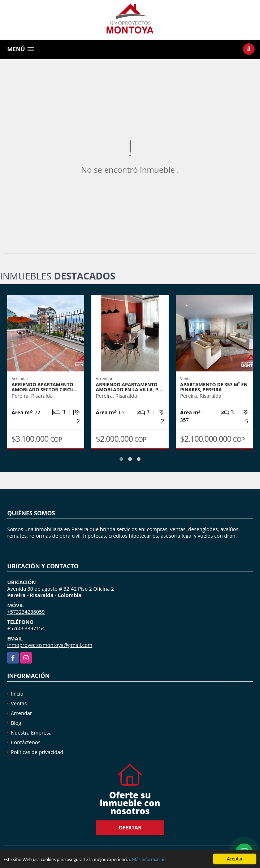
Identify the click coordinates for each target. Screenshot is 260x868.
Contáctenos (26, 742)
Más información (149, 861)
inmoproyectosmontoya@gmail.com (50, 645)
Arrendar (21, 713)
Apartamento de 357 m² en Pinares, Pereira (214, 387)
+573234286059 (26, 612)
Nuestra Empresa (31, 733)
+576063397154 (26, 628)
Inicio (17, 694)
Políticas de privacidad (37, 752)
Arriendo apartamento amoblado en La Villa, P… (129, 387)
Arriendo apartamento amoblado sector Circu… (45, 387)
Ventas (19, 703)
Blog (16, 723)
